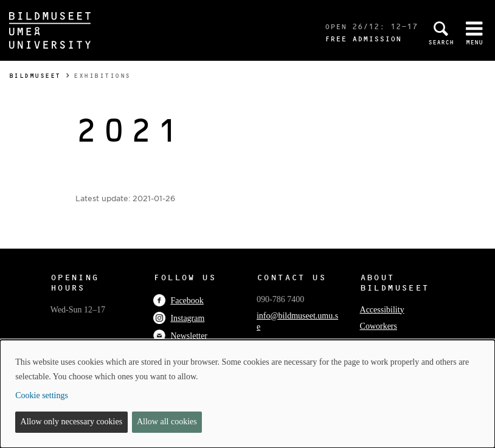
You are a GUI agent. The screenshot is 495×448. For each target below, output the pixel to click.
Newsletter (180, 336)
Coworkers (379, 326)
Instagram (179, 318)
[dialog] (247, 394)
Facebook (178, 301)
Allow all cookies (167, 422)
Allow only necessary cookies (72, 422)
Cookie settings (42, 395)
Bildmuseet (35, 76)
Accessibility (382, 310)
